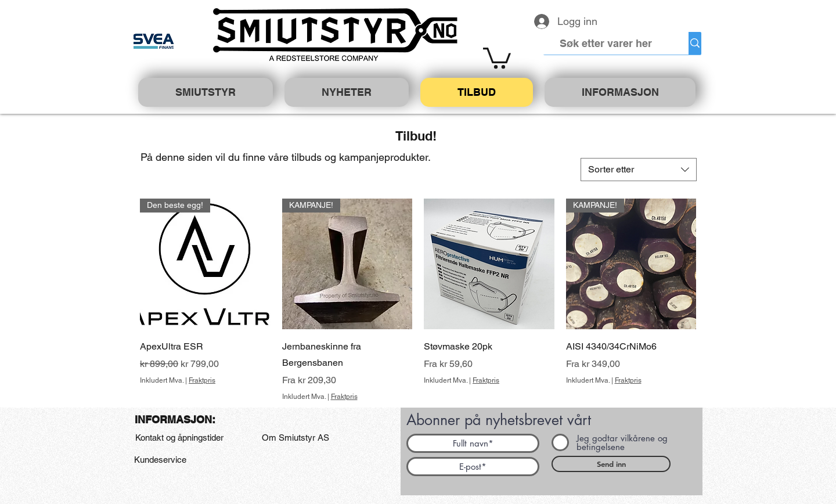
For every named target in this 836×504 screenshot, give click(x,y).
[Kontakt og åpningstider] (179, 438)
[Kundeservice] (160, 460)
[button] (497, 57)
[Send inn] (611, 464)
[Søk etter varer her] (606, 43)
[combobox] (639, 170)
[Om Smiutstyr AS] (296, 438)
